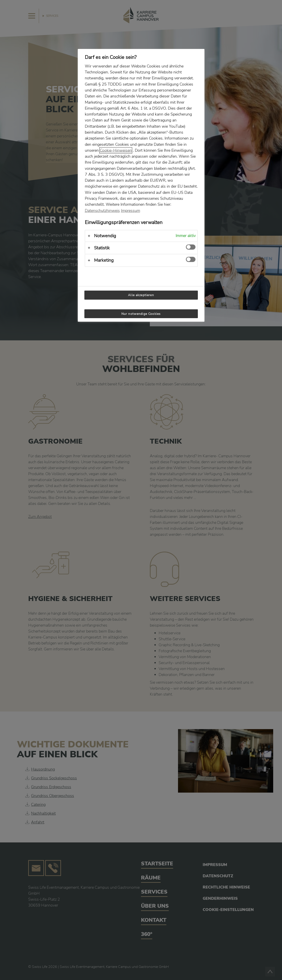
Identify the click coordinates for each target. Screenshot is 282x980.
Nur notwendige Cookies (141, 314)
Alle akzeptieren (141, 295)
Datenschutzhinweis (102, 211)
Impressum (131, 211)
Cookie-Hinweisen (116, 150)
